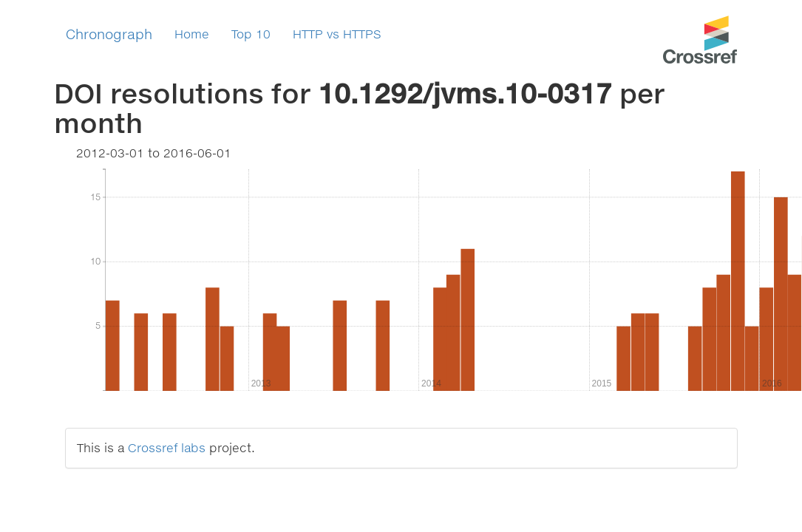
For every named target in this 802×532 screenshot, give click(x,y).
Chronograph (109, 34)
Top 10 (251, 34)
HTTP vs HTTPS (337, 34)
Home (192, 34)
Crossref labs (167, 447)
